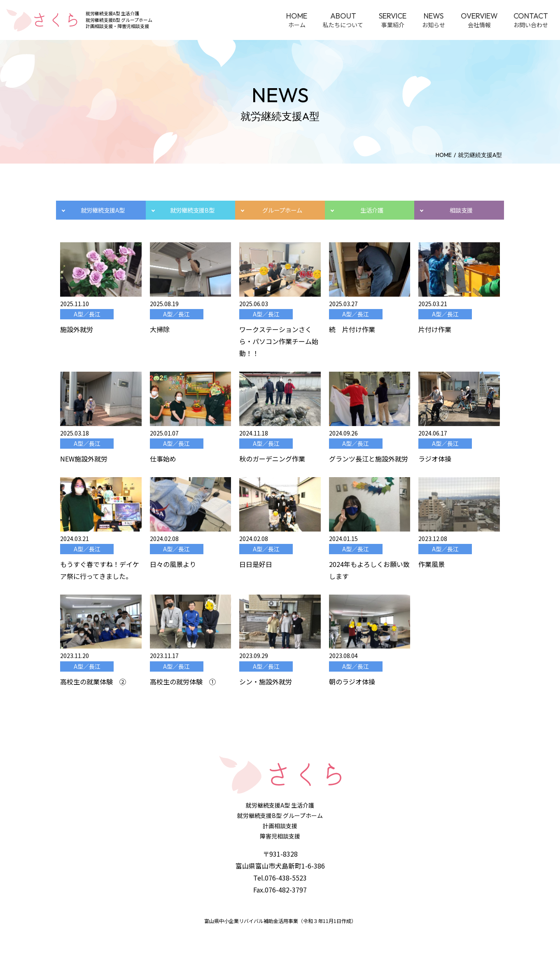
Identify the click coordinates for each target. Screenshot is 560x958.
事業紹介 (393, 20)
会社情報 (479, 20)
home (444, 155)
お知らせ (434, 20)
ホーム (297, 20)
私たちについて (343, 20)
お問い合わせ (531, 20)
